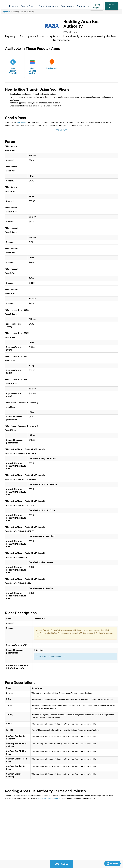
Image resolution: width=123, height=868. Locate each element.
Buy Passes (61, 864)
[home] (6, 6)
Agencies (6, 12)
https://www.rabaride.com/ (48, 799)
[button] (14, 6)
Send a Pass (21, 123)
